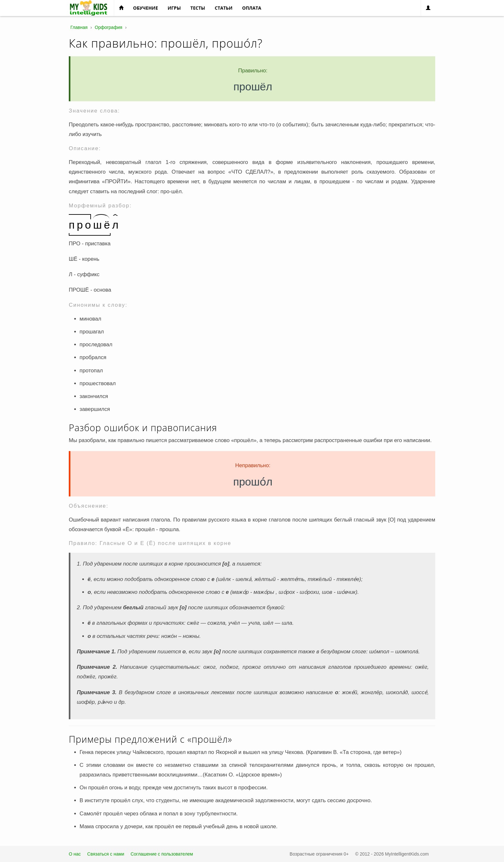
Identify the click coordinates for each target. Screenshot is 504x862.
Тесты (198, 8)
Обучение (145, 8)
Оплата (252, 8)
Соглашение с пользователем (162, 854)
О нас (75, 854)
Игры (174, 8)
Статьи (224, 8)
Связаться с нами (106, 854)
